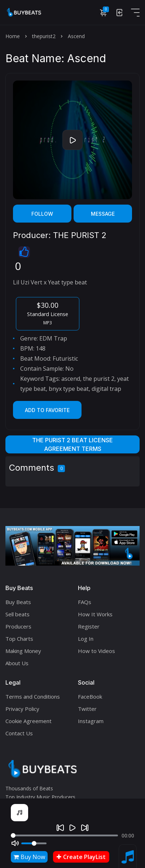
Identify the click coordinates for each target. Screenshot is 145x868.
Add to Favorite (47, 410)
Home (13, 36)
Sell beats (17, 614)
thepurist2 (44, 36)
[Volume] (34, 843)
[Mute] (15, 843)
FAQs (85, 602)
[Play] (72, 828)
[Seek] (64, 835)
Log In (86, 639)
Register (89, 626)
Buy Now (29, 857)
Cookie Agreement (28, 721)
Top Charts (19, 639)
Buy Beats (18, 602)
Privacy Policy (22, 709)
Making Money (23, 651)
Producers (18, 626)
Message (103, 214)
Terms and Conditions (33, 696)
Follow (42, 214)
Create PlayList (81, 857)
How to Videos (96, 651)
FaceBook (90, 696)
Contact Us (19, 733)
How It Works (95, 614)
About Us (17, 663)
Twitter (87, 709)
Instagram (91, 721)
